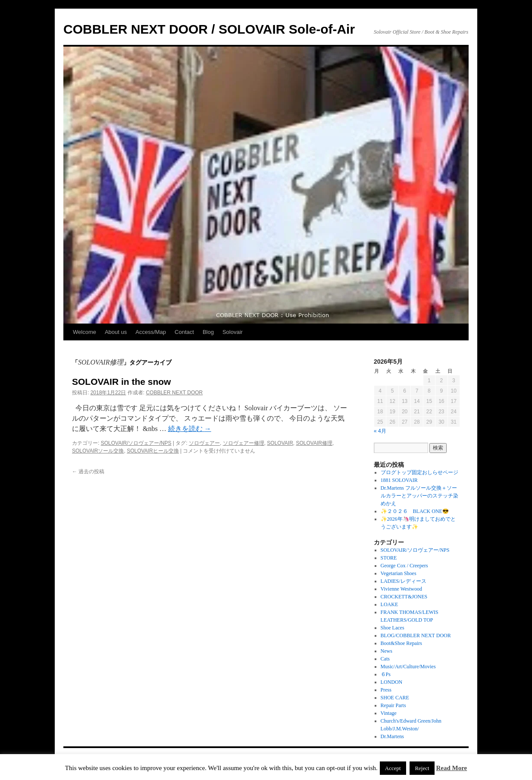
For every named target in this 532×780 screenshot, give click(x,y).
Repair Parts (393, 705)
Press (386, 690)
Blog (208, 332)
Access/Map (151, 332)
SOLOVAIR (280, 443)
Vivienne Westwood (401, 589)
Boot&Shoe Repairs (401, 643)
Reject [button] (422, 768)
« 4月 (380, 431)
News (386, 651)
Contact (184, 332)
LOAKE (390, 604)
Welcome (84, 332)
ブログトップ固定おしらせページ (419, 472)
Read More (451, 768)
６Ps (386, 674)
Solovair (233, 332)
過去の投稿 (88, 472)
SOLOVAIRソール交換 (98, 451)
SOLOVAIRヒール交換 (153, 451)
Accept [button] (393, 768)
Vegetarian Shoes (399, 573)
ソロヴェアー (204, 443)
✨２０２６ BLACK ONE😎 (415, 511)
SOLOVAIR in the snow (121, 382)
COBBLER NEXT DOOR (174, 393)
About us (116, 332)
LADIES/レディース (404, 581)
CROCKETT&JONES (404, 597)
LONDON (392, 682)
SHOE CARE (395, 698)
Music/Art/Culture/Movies (408, 667)
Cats (385, 659)
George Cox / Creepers (404, 566)
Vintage (389, 713)
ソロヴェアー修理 (244, 443)
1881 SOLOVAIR (399, 480)
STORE (389, 558)
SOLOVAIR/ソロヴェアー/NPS (136, 443)
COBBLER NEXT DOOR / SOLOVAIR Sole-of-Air (209, 29)
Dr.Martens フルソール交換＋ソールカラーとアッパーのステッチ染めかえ (419, 496)
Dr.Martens (392, 736)
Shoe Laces (393, 628)
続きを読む (190, 429)
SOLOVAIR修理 (314, 443)
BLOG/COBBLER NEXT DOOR (416, 635)
